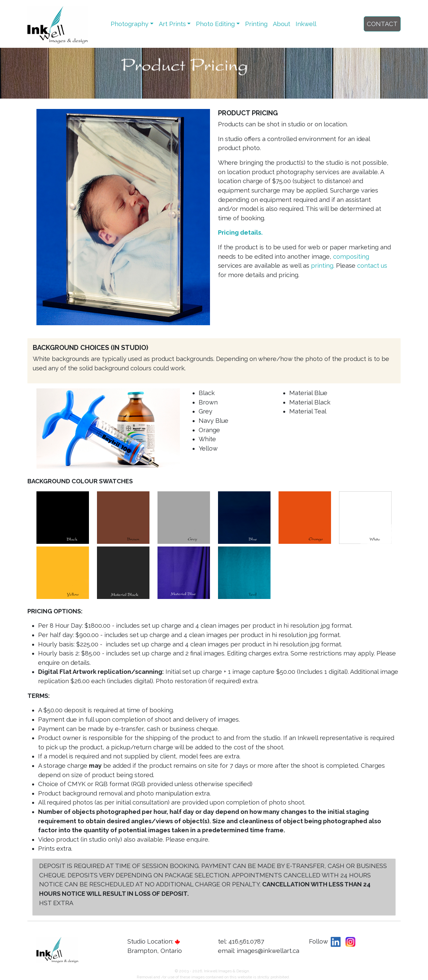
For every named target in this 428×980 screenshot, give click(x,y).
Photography (130, 24)
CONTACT (382, 24)
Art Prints (172, 24)
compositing (351, 257)
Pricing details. (240, 232)
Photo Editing (215, 24)
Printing (256, 24)
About (282, 24)
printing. (324, 266)
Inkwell (306, 24)
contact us (372, 266)
